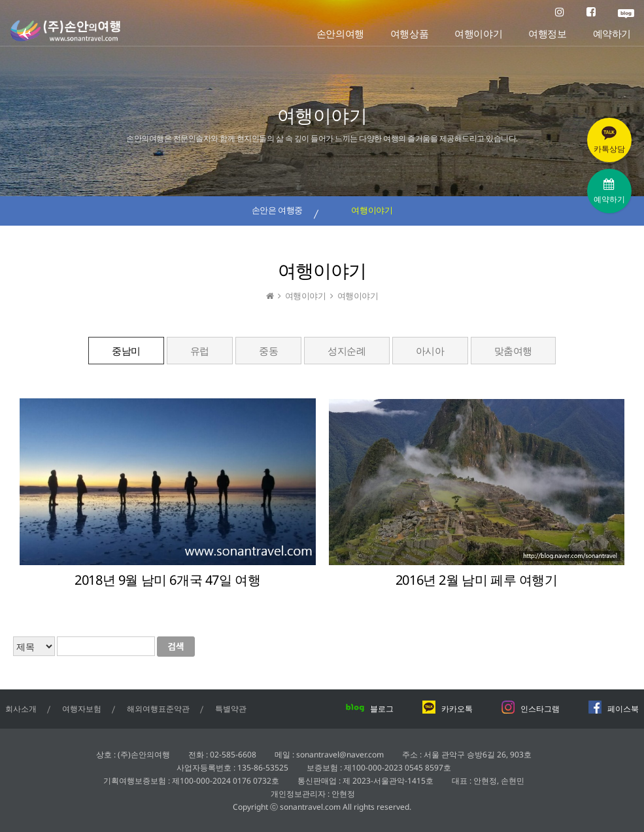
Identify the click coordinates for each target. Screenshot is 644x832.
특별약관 (231, 709)
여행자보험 (82, 709)
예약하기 (612, 34)
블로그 (369, 709)
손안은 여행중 (277, 210)
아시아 (430, 351)
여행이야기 (478, 34)
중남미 (126, 351)
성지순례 (347, 351)
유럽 (200, 351)
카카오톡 (447, 709)
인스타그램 (530, 709)
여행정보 (547, 34)
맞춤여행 (513, 351)
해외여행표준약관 (158, 709)
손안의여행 (340, 34)
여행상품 (409, 34)
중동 (268, 351)
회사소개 (21, 709)
